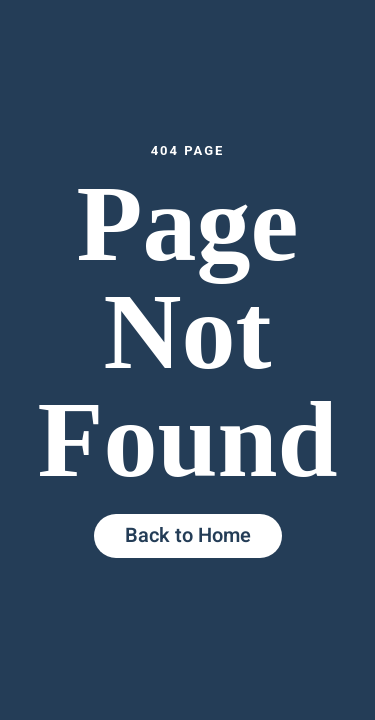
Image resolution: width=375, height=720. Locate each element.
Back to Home (188, 535)
